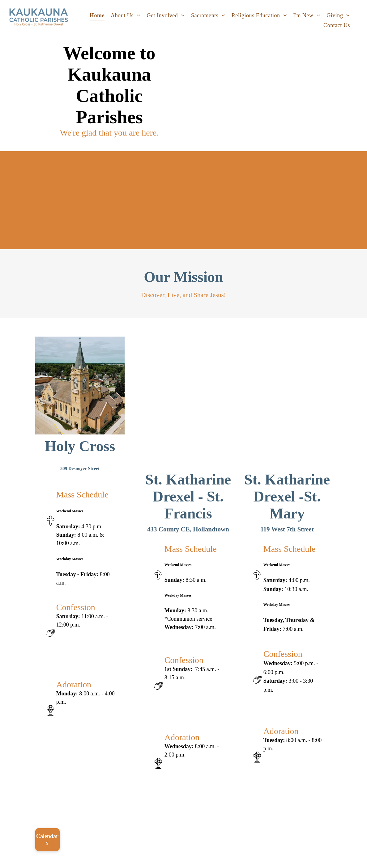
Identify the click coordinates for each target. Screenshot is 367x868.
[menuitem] (97, 15)
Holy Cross (80, 446)
